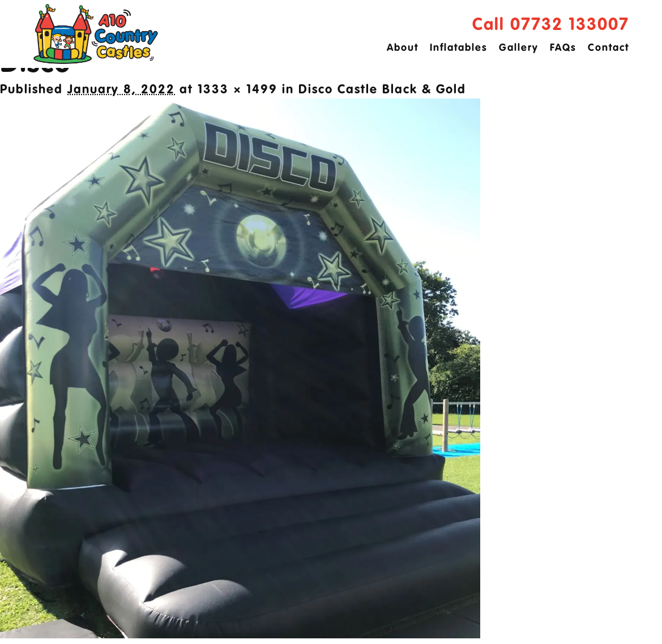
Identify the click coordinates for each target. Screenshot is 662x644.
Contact (608, 48)
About (403, 48)
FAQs (563, 48)
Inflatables (459, 48)
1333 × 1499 (238, 90)
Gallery (519, 48)
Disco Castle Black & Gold (382, 90)
